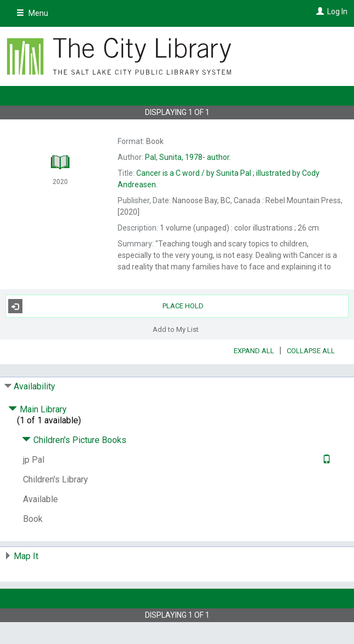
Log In (337, 12)
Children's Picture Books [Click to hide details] (74, 440)
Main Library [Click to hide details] (37, 409)
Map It (26, 556)
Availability (34, 386)
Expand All (254, 351)
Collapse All (311, 351)
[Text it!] (325, 460)
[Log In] (319, 12)
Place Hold (106, 306)
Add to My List (176, 329)
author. (188, 157)
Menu (32, 13)
